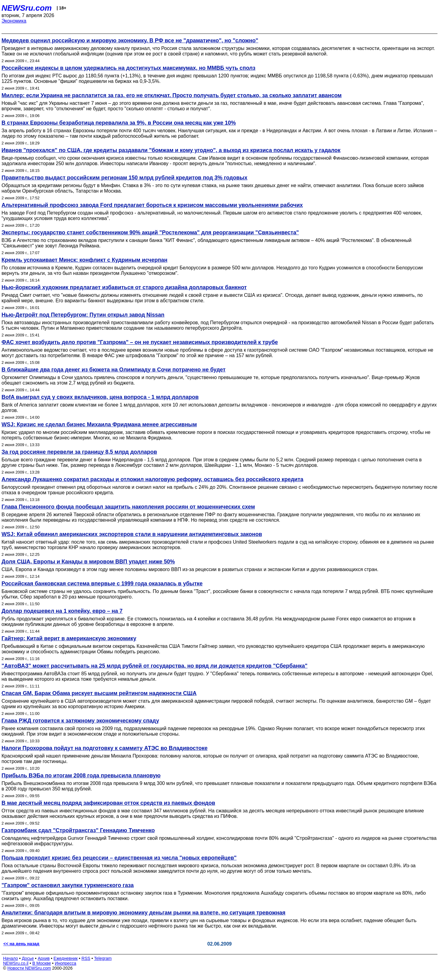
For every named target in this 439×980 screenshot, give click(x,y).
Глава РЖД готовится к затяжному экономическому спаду (80, 721)
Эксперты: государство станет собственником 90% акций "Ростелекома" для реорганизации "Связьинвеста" (150, 233)
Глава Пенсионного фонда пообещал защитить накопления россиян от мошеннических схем (128, 507)
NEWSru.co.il (16, 963)
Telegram (103, 958)
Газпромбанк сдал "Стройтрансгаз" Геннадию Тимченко (78, 830)
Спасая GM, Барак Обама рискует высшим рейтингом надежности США (99, 693)
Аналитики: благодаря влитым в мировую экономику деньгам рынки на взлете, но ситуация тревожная (143, 913)
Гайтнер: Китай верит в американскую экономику (69, 638)
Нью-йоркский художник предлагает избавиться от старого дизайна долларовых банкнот (124, 287)
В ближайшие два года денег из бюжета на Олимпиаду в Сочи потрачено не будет (114, 370)
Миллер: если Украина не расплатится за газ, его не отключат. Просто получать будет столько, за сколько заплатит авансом (172, 95)
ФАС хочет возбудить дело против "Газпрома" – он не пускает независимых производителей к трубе (140, 342)
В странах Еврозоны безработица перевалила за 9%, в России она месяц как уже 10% (119, 123)
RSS (86, 958)
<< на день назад (21, 944)
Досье (28, 958)
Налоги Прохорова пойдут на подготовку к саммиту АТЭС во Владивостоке (105, 748)
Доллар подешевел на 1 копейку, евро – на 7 (62, 611)
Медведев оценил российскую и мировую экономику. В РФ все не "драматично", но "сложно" (130, 41)
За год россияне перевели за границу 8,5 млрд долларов (79, 452)
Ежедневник (66, 958)
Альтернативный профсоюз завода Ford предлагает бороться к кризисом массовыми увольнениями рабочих (152, 205)
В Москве (42, 963)
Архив (44, 958)
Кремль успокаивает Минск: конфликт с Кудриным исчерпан (84, 260)
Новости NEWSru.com (29, 968)
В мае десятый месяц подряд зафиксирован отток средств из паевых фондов (108, 803)
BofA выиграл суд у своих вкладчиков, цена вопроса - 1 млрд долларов (100, 397)
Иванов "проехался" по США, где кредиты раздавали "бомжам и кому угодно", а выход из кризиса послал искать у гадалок (171, 150)
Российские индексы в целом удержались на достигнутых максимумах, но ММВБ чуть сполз (128, 68)
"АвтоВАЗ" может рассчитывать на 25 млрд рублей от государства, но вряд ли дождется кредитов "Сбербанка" (155, 666)
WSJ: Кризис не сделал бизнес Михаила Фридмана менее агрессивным (99, 424)
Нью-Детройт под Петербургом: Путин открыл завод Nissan (83, 315)
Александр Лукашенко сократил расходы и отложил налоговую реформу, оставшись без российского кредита (152, 479)
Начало (11, 958)
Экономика (14, 21)
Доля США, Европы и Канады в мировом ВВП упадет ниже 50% (88, 562)
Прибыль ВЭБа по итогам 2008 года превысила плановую (81, 776)
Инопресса (66, 963)
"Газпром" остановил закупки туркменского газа (68, 885)
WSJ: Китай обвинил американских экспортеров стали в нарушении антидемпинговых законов (132, 534)
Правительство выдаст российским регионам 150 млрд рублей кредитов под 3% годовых (124, 178)
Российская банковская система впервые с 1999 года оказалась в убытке (102, 584)
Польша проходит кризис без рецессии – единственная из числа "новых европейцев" (119, 858)
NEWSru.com (27, 8)
